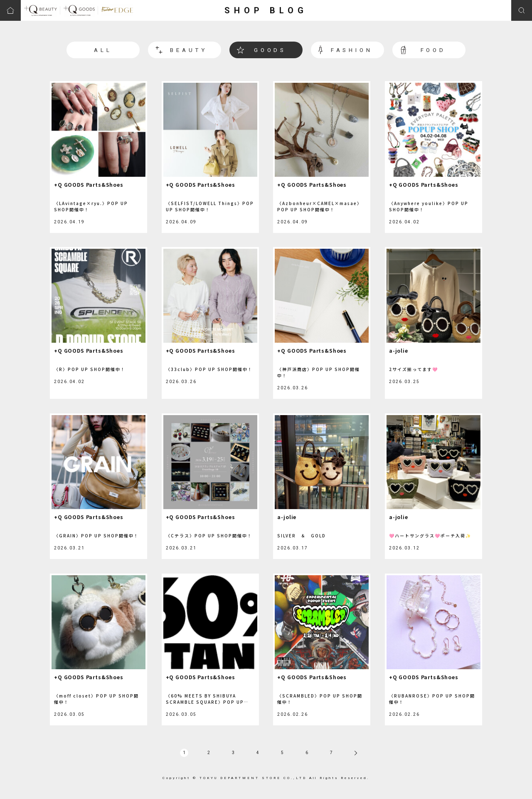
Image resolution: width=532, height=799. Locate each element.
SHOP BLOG (266, 10)
